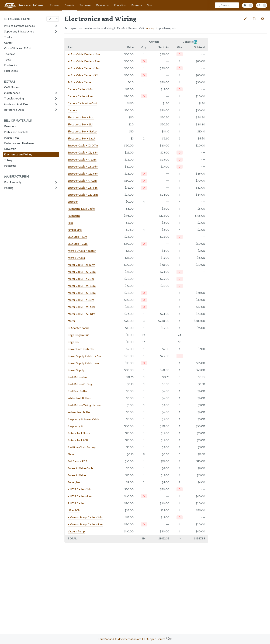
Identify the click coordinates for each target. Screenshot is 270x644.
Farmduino (74, 216)
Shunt (71, 454)
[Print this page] (254, 19)
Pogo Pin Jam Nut (78, 335)
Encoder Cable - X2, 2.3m (83, 153)
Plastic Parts (12, 138)
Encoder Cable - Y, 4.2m (82, 181)
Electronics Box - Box (81, 117)
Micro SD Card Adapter (82, 251)
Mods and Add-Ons (16, 104)
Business (137, 5)
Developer (102, 5)
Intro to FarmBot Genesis (19, 26)
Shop (150, 5)
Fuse (71, 223)
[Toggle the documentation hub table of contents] (24, 19)
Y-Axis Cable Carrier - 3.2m (84, 75)
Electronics (11, 65)
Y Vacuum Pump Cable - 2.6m (86, 517)
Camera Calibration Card (82, 103)
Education (120, 5)
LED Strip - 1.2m (77, 237)
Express (55, 5)
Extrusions (10, 126)
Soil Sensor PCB (77, 461)
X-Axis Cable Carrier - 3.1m (84, 61)
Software (85, 5)
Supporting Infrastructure (19, 31)
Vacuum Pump (76, 531)
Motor (71, 321)
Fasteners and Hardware (19, 143)
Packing (9, 188)
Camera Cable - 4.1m (80, 96)
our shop (150, 28)
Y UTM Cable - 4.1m (80, 496)
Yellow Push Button (80, 412)
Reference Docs (14, 110)
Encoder (73, 202)
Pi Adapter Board (78, 328)
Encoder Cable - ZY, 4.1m (83, 188)
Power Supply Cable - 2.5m (84, 356)
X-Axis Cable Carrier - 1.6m (84, 54)
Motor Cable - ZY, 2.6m (82, 286)
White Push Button (79, 398)
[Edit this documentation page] (263, 19)
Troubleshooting (14, 99)
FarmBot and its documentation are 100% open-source (135, 639)
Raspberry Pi (75, 426)
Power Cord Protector (81, 349)
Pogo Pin (73, 342)
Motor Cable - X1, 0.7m (82, 265)
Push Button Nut (78, 377)
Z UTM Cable (76, 503)
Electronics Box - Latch (82, 139)
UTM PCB (74, 510)
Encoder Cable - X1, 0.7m (83, 146)
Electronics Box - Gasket (83, 131)
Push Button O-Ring (80, 384)
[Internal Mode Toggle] (248, 5)
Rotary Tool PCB (78, 440)
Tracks (8, 37)
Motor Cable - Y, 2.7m (81, 279)
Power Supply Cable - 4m (83, 363)
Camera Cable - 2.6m (81, 89)
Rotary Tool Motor (79, 433)
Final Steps (11, 71)
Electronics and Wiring (18, 154)
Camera (72, 110)
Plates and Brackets (16, 132)
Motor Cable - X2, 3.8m (82, 293)
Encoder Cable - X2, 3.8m (83, 174)
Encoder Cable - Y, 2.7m (82, 160)
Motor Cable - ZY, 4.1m (81, 307)
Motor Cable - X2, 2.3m (82, 272)
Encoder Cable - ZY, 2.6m (83, 167)
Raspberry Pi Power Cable (84, 419)
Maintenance (12, 93)
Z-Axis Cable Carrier (80, 82)
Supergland (75, 482)
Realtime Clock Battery (82, 447)
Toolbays (10, 54)
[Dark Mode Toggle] (262, 5)
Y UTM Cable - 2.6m (80, 489)
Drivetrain (10, 149)
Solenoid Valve (77, 475)
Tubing (8, 160)
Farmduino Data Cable (81, 209)
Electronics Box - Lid (80, 124)
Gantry (8, 43)
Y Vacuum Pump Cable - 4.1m (85, 524)
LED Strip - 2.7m (78, 244)
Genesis (69, 5)
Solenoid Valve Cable (81, 468)
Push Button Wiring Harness (85, 405)
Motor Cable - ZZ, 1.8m (81, 314)
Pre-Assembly (13, 182)
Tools (8, 60)
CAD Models (12, 87)
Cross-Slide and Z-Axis (18, 48)
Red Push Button (78, 391)
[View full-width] (245, 19)
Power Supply (76, 370)
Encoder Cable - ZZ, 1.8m (83, 195)
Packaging (10, 166)
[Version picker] (53, 19)
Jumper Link (75, 230)
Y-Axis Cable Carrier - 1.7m (84, 68)
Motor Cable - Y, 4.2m (81, 300)
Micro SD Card (76, 258)
